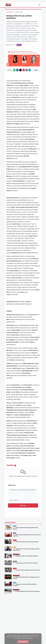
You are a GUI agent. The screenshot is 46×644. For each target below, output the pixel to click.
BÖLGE (19, 45)
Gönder (23, 505)
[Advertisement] (23, 76)
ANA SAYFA (10, 12)
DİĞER (36, 70)
